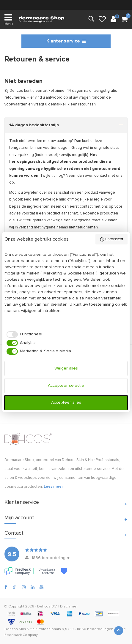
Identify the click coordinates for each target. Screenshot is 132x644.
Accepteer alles (66, 402)
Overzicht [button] (112, 239)
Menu (9, 19)
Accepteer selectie (66, 386)
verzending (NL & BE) (66, 5)
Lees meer (53, 487)
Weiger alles (66, 368)
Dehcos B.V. (47, 607)
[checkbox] (23, 334)
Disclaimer (69, 607)
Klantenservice (66, 41)
